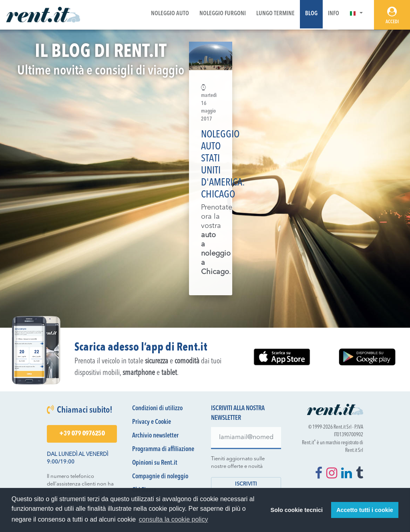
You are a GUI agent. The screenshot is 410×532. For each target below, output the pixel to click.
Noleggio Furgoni (223, 14)
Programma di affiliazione (163, 449)
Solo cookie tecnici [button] (297, 510)
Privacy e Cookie (152, 422)
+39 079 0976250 (82, 434)
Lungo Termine (275, 14)
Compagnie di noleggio (160, 477)
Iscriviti (246, 484)
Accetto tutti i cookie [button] (365, 510)
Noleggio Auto (170, 14)
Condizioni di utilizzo (157, 409)
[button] (356, 14)
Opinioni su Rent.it (155, 463)
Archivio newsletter (155, 436)
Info (334, 14)
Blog (311, 14)
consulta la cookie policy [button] (174, 519)
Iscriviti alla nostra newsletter (238, 413)
